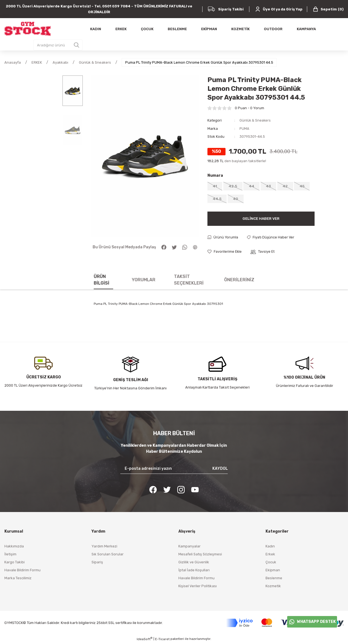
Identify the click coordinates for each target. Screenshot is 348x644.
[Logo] (28, 29)
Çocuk (271, 563)
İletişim (10, 555)
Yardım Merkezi (104, 547)
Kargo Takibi (15, 563)
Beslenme (274, 579)
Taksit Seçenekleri (189, 281)
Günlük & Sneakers (256, 120)
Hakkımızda (14, 547)
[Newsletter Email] (174, 470)
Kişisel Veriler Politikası (198, 587)
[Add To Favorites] (225, 253)
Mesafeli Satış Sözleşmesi (200, 555)
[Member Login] (279, 9)
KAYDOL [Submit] (220, 470)
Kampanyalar (189, 547)
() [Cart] (328, 9)
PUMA (245, 128)
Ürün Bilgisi (102, 281)
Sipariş (97, 563)
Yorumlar (144, 281)
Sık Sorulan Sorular (108, 555)
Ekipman (273, 571)
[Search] (58, 45)
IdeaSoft (145, 640)
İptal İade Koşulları (194, 571)
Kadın (270, 547)
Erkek (270, 555)
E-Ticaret (162, 640)
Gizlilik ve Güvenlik (194, 563)
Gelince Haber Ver (261, 219)
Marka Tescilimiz (18, 579)
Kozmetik (273, 587)
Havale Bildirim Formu (22, 571)
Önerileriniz (239, 281)
